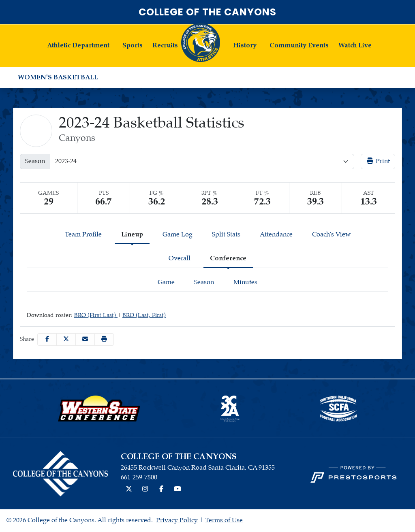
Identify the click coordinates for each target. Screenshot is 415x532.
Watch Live (355, 46)
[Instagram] (145, 489)
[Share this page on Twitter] (66, 339)
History (245, 46)
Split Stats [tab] (226, 235)
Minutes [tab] (245, 282)
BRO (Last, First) (144, 315)
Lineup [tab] (132, 235)
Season (35, 161)
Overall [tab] (180, 259)
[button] (78, 46)
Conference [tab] (228, 259)
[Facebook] (161, 489)
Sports (133, 46)
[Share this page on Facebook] (47, 339)
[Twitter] (129, 489)
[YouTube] (178, 489)
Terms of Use (224, 520)
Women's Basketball (58, 78)
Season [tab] (204, 282)
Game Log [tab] (178, 235)
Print (378, 161)
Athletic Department (78, 46)
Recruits (165, 46)
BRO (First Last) (96, 315)
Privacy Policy (177, 520)
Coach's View (331, 235)
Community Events (299, 46)
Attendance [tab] (276, 235)
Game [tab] (166, 282)
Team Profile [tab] (83, 235)
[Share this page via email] (85, 339)
